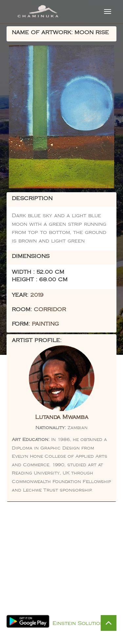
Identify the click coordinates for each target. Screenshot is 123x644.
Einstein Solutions (80, 623)
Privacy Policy (68, 615)
